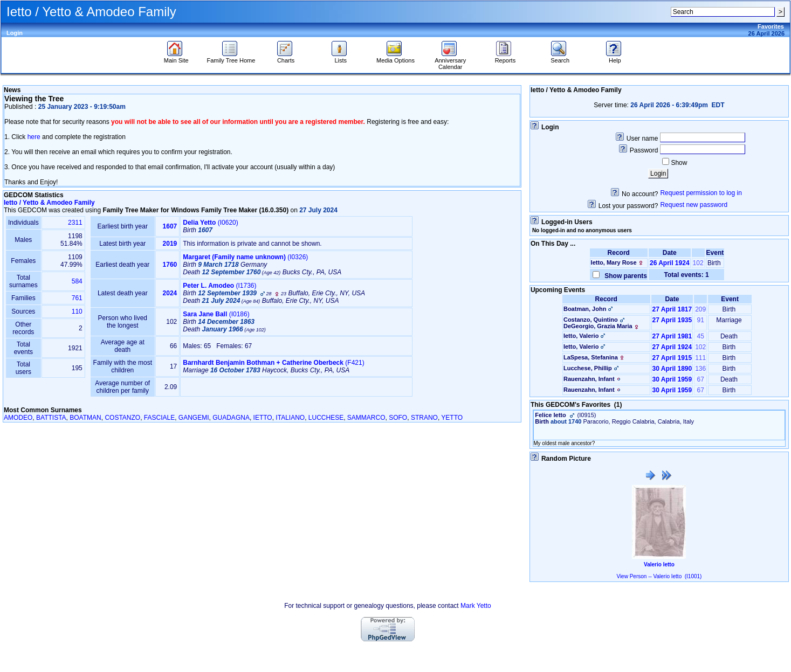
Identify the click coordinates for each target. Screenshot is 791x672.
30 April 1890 (672, 369)
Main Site (176, 58)
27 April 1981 (672, 336)
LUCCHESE (326, 418)
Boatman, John (585, 309)
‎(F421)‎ (273, 363)
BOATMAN (85, 418)
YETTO (452, 418)
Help (615, 58)
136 (700, 369)
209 (700, 309)
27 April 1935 (672, 320)
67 (701, 379)
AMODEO (18, 418)
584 (77, 281)
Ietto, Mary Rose (614, 262)
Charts (286, 58)
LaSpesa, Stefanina (591, 357)
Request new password (694, 205)
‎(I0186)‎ (216, 314)
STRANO (424, 418)
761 (77, 298)
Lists (341, 58)
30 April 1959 (672, 379)
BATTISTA (51, 418)
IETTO (263, 418)
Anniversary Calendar (450, 61)
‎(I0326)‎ (245, 257)
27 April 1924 (672, 347)
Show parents (624, 276)
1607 (170, 226)
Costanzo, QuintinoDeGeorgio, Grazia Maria (602, 323)
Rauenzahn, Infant (589, 379)
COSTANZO (122, 418)
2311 (75, 223)
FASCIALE (159, 418)
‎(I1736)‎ (219, 286)
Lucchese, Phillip (588, 368)
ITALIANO (290, 418)
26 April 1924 (670, 263)
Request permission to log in (701, 193)
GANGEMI (194, 418)
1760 (170, 265)
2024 (170, 293)
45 (701, 336)
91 (701, 320)
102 (698, 263)
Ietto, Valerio (581, 336)
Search (560, 58)
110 (77, 311)
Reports (505, 58)
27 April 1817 (672, 309)
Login (15, 33)
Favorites (771, 26)
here (34, 137)
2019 (170, 244)
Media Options (395, 58)
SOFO (398, 418)
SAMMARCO (366, 418)
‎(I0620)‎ (211, 223)
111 (700, 358)
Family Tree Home (231, 58)
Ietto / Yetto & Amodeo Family (49, 203)
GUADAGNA (231, 418)
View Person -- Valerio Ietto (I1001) (659, 576)
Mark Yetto (476, 606)
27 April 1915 (672, 358)
